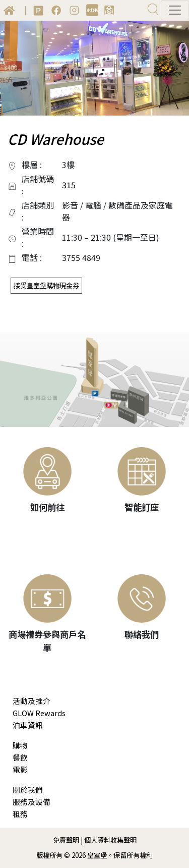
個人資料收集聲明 (110, 840)
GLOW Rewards (39, 713)
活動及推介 (31, 701)
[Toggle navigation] (175, 10)
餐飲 (20, 757)
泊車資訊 (28, 725)
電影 (20, 769)
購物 (20, 745)
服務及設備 (31, 802)
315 (69, 185)
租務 (20, 814)
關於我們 (28, 790)
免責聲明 (66, 840)
